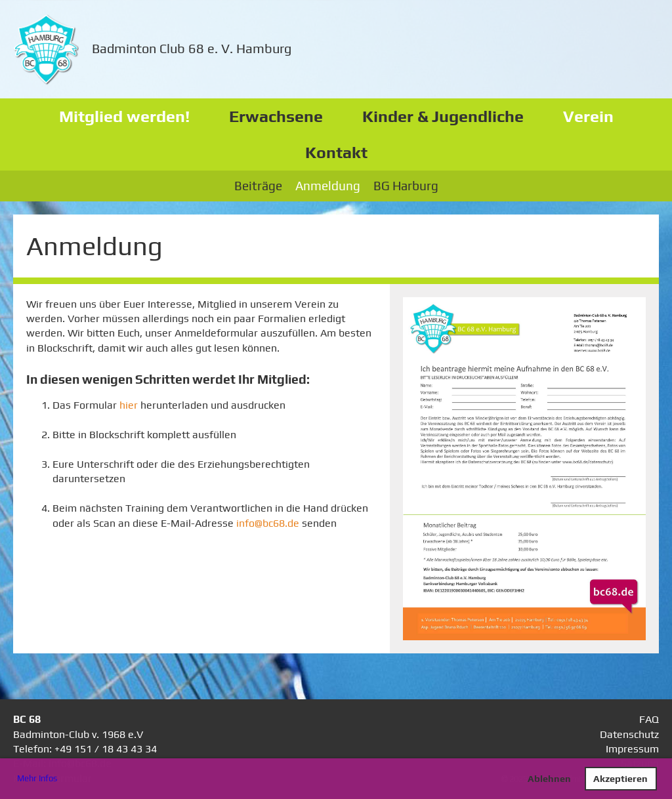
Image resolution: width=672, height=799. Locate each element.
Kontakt (336, 153)
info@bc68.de (268, 523)
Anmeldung (328, 186)
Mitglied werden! (124, 116)
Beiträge (258, 186)
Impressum (632, 749)
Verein (588, 116)
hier (130, 405)
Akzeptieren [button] (620, 779)
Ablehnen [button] (549, 779)
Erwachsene (276, 116)
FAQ (649, 719)
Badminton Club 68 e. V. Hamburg (192, 48)
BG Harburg (406, 186)
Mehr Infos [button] (37, 778)
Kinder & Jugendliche (443, 116)
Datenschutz (629, 734)
